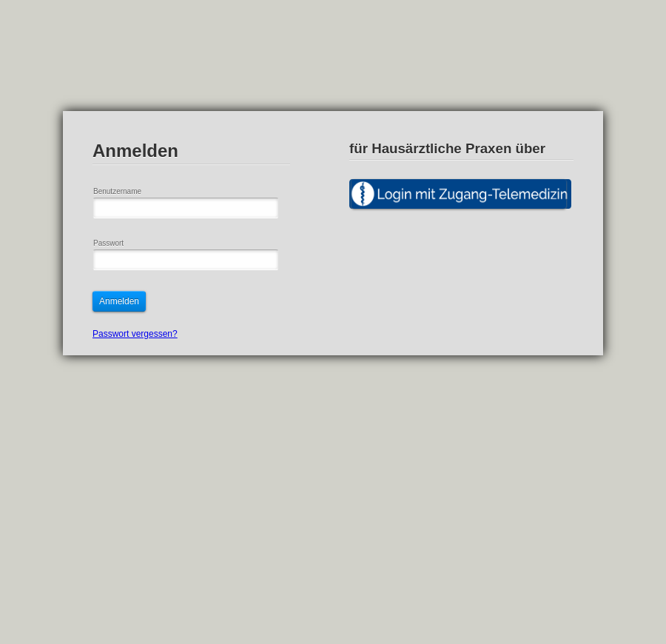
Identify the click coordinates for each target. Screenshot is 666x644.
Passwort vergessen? (135, 334)
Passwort (108, 243)
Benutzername (117, 191)
